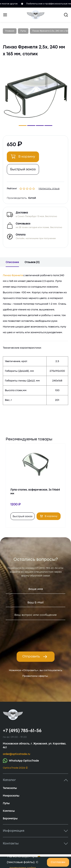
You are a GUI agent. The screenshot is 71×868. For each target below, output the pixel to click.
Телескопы (10, 788)
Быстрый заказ (23, 169)
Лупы (6, 803)
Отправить (35, 657)
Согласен (58, 862)
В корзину (23, 156)
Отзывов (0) (32, 262)
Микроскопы (11, 796)
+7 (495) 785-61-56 (46, 568)
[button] (23, 126)
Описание (12, 262)
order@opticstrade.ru (16, 754)
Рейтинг (12, 188)
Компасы (9, 811)
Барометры (10, 819)
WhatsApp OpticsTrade (21, 761)
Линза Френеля (13, 275)
